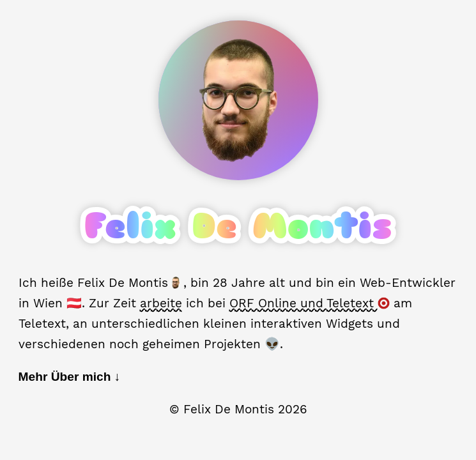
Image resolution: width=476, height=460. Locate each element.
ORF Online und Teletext (310, 303)
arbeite (161, 303)
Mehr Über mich (70, 377)
